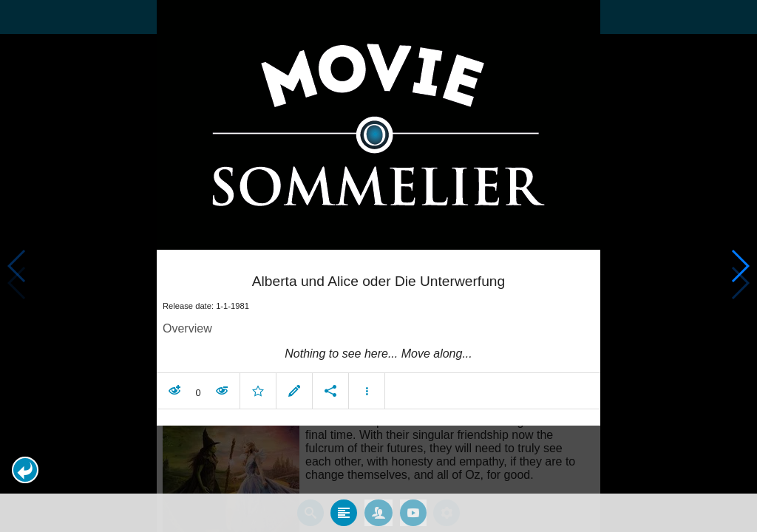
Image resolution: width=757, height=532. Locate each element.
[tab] (344, 513)
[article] (378, 332)
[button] (25, 470)
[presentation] (378, 125)
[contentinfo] (378, 354)
